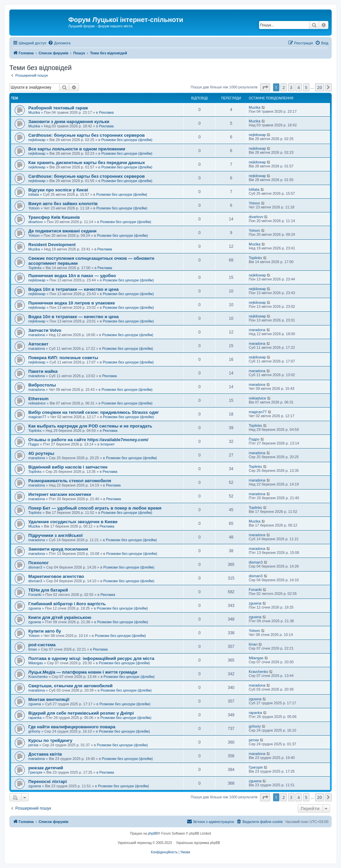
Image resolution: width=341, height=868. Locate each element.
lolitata (34, 194)
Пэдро (34, 444)
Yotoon (34, 208)
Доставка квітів (45, 754)
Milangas (36, 663)
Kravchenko (38, 677)
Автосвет (38, 344)
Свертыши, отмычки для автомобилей (70, 686)
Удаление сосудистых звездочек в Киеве (73, 522)
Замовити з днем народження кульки (69, 122)
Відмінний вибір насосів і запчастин (68, 467)
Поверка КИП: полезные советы (63, 358)
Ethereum (38, 399)
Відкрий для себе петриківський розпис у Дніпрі (81, 713)
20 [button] (320, 87)
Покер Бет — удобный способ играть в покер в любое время (95, 508)
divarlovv (35, 222)
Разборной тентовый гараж (58, 108)
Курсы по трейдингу (50, 740)
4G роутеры (41, 453)
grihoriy (34, 731)
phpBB (153, 833)
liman (33, 649)
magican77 (37, 417)
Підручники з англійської (55, 535)
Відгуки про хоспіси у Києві (58, 190)
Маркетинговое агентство (56, 576)
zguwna (35, 608)
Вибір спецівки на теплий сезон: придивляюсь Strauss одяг (94, 412)
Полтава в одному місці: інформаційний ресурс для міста (91, 658)
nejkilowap (37, 140)
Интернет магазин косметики (60, 494)
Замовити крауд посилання (58, 549)
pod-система (42, 645)
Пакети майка (43, 371)
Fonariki (35, 595)
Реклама (106, 112)
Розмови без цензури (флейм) (127, 140)
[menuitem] (59, 43)
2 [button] (284, 87)
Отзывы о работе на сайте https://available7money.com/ (88, 440)
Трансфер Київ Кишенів (54, 217)
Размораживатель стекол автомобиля (70, 481)
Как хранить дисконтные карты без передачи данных (87, 163)
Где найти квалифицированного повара (72, 727)
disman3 (35, 567)
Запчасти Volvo (45, 330)
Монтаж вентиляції (49, 699)
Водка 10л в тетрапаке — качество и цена (73, 289)
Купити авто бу (45, 631)
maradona (37, 335)
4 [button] (299, 87)
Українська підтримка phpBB (198, 843)
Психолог (38, 563)
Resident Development (52, 245)
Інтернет (107, 444)
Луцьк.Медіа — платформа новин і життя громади (83, 672)
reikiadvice (37, 403)
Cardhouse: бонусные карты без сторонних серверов (87, 135)
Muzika (34, 112)
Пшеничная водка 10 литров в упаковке (72, 303)
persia (33, 745)
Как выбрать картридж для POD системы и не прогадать (90, 426)
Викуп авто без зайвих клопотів (63, 204)
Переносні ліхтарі (48, 781)
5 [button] (306, 87)
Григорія (35, 772)
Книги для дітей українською (60, 617)
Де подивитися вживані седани (62, 231)
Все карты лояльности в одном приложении (77, 149)
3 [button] (291, 87)
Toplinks (35, 268)
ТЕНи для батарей (48, 590)
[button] (265, 87)
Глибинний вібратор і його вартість (67, 604)
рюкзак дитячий (46, 768)
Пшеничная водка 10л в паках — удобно (72, 276)
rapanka (35, 718)
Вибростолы (42, 385)
